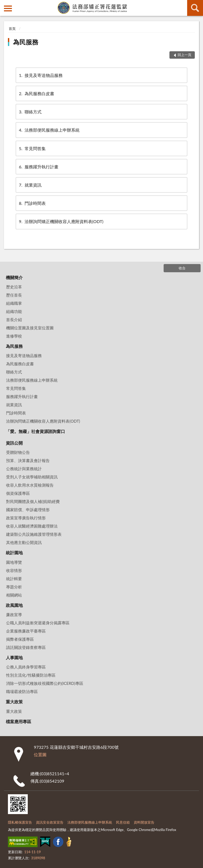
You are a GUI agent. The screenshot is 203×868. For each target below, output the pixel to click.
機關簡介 (14, 277)
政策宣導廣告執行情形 (26, 518)
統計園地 (14, 553)
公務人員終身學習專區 (26, 667)
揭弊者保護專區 (20, 639)
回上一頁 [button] (184, 55)
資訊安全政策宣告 (50, 822)
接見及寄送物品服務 (40, 75)
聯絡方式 (30, 112)
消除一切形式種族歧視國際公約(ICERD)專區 (45, 683)
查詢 (195, 8)
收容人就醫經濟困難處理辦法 (32, 526)
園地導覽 (14, 562)
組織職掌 (14, 303)
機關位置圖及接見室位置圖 (30, 328)
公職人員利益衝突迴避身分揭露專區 (38, 623)
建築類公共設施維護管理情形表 (34, 534)
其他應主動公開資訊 (24, 542)
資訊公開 (14, 443)
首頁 (12, 29)
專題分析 (14, 587)
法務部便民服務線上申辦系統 (49, 130)
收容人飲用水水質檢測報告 (30, 485)
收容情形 (14, 570)
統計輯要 (14, 579)
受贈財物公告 (18, 452)
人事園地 (14, 657)
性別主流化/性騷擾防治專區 (31, 675)
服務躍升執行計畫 (38, 167)
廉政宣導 (14, 615)
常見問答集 (32, 148)
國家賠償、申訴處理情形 (28, 510)
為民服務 (26, 42)
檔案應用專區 (19, 721)
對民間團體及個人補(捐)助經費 (33, 501)
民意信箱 (123, 822)
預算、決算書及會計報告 (28, 460)
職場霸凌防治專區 (22, 691)
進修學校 (14, 336)
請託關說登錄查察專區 (26, 647)
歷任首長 (14, 295)
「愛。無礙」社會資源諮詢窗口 (35, 431)
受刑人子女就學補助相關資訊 (32, 477)
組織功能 (14, 311)
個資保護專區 (18, 493)
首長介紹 (14, 320)
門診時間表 (32, 203)
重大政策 (14, 702)
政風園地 (14, 605)
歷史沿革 (14, 287)
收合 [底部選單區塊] (182, 268)
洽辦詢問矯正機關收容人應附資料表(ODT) (61, 221)
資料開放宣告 (144, 822)
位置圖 (40, 754)
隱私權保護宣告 (20, 822)
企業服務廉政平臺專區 (26, 631)
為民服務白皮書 (36, 93)
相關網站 (14, 595)
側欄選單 (8, 8)
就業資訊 (30, 185)
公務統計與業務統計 (24, 469)
